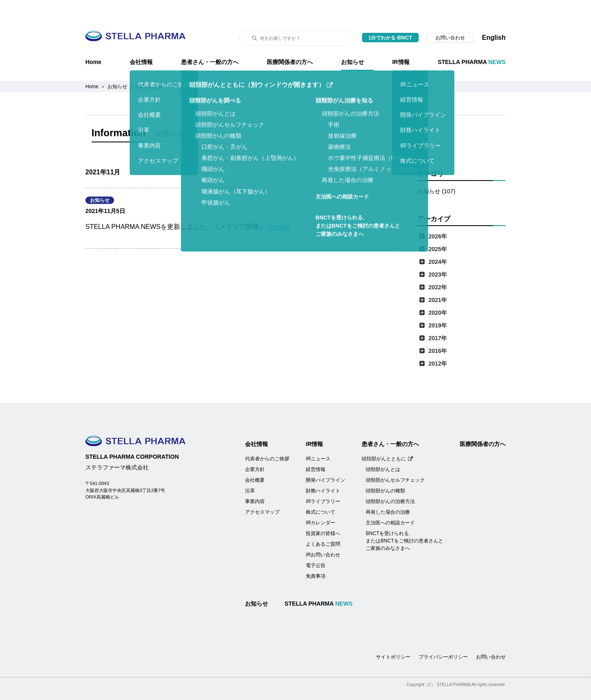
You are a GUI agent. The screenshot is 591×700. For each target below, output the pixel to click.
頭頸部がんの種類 (385, 470)
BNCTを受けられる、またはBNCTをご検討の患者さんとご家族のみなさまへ (404, 520)
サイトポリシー (393, 636)
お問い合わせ (450, 17)
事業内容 (255, 481)
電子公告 (316, 545)
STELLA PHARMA (472, 41)
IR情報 (401, 41)
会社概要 (255, 460)
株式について (321, 492)
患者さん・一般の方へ (210, 41)
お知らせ (353, 41)
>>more (279, 206)
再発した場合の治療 (388, 492)
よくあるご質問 (323, 524)
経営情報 (316, 449)
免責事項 (316, 556)
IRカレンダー (321, 502)
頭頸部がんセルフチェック (395, 460)
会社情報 (141, 41)
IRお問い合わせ (323, 534)
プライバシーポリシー (443, 636)
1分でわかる (391, 17)
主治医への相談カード (390, 502)
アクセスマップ (262, 492)
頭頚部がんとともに (387, 438)
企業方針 (255, 449)
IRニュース (318, 438)
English (494, 17)
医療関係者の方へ (290, 41)
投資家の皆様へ (323, 513)
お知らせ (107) (436, 171)
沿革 (250, 470)
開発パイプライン (325, 460)
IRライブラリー (323, 481)
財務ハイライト (323, 470)
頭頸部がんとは (383, 449)
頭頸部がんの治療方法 (390, 481)
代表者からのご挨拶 (267, 438)
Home (93, 41)
